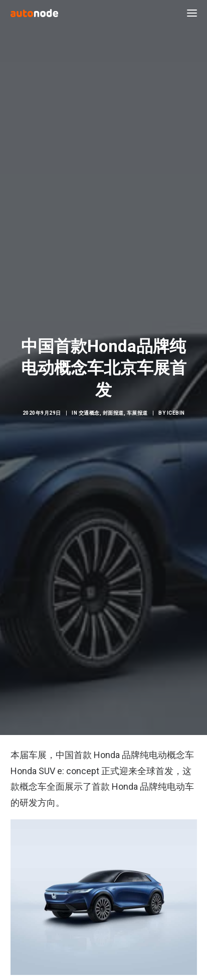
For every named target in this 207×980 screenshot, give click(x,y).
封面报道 (113, 406)
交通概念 (89, 406)
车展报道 (137, 406)
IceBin (176, 406)
